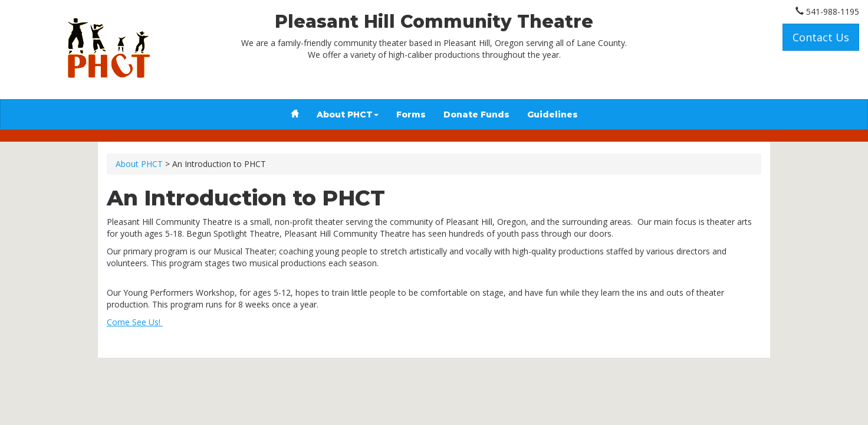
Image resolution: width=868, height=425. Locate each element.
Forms (411, 115)
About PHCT (348, 115)
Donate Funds (476, 115)
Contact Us (821, 37)
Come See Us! (135, 322)
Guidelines (553, 115)
